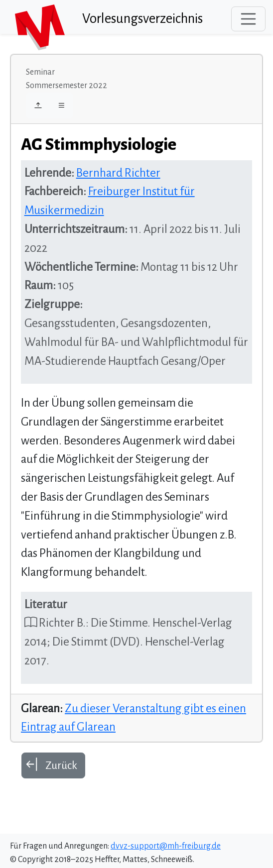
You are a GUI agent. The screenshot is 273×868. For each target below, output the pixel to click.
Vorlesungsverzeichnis (142, 19)
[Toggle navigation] (249, 19)
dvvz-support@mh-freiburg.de (166, 846)
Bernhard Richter (118, 173)
